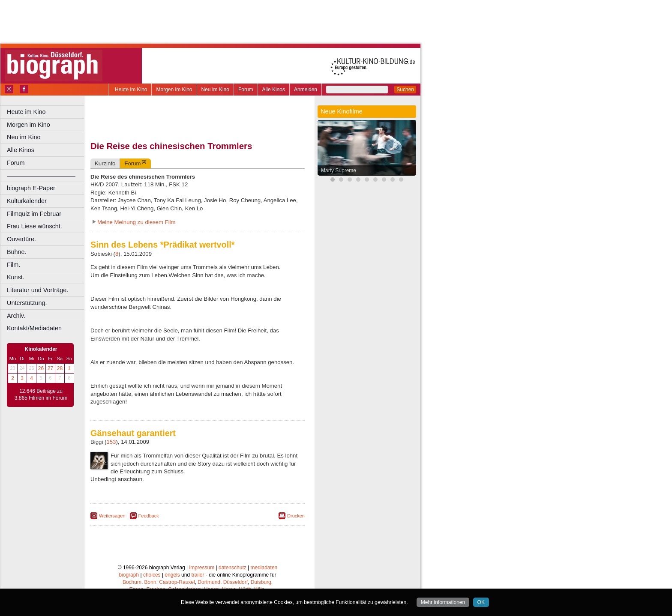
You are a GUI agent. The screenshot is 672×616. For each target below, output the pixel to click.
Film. (13, 265)
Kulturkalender (27, 201)
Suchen (405, 90)
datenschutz (232, 568)
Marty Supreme (339, 170)
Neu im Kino (215, 90)
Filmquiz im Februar (34, 214)
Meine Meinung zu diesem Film (136, 222)
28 (60, 368)
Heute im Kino (131, 90)
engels (172, 575)
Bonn (150, 582)
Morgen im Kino (174, 90)
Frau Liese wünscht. (34, 226)
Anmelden (306, 90)
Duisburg (261, 582)
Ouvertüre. (21, 239)
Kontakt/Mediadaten (34, 328)
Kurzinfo (105, 163)
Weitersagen (112, 516)
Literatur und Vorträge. (37, 290)
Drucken (296, 516)
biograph (129, 575)
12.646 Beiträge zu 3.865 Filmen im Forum (41, 395)
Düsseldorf (235, 582)
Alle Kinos (274, 90)
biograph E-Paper (31, 188)
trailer (198, 575)
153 (111, 442)
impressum (202, 568)
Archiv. (16, 316)
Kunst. (16, 277)
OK (481, 602)
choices (152, 575)
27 (50, 368)
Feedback (149, 516)
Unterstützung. (27, 303)
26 (41, 368)
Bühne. (17, 252)
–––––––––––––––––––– (41, 176)
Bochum (132, 582)
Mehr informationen (443, 602)
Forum (246, 90)
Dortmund (209, 582)
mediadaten (264, 568)
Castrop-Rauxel (177, 582)
